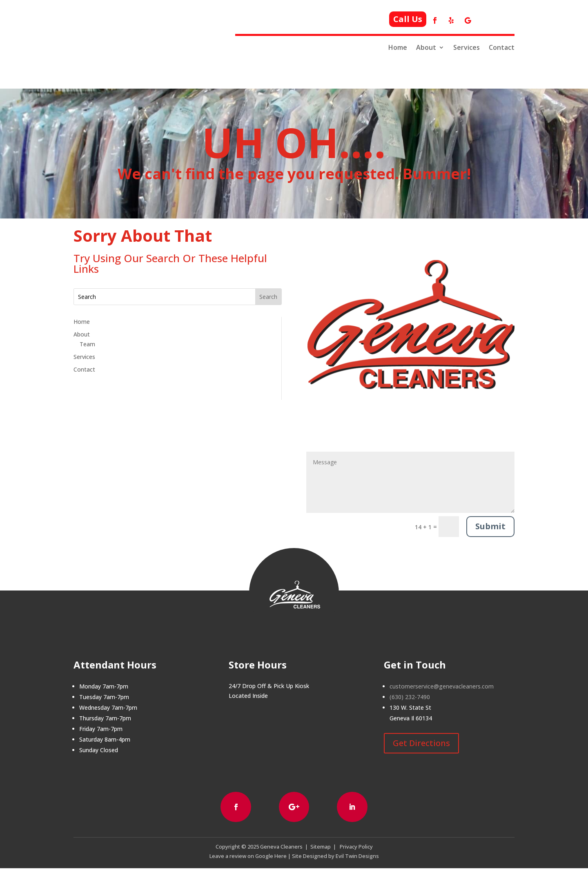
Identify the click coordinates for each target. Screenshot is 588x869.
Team (87, 344)
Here (280, 857)
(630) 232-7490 (410, 697)
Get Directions (421, 743)
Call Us (408, 19)
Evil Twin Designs (357, 857)
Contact (502, 48)
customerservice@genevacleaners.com (442, 686)
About (426, 48)
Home (398, 48)
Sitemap (321, 847)
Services (467, 48)
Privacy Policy (356, 847)
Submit (490, 526)
